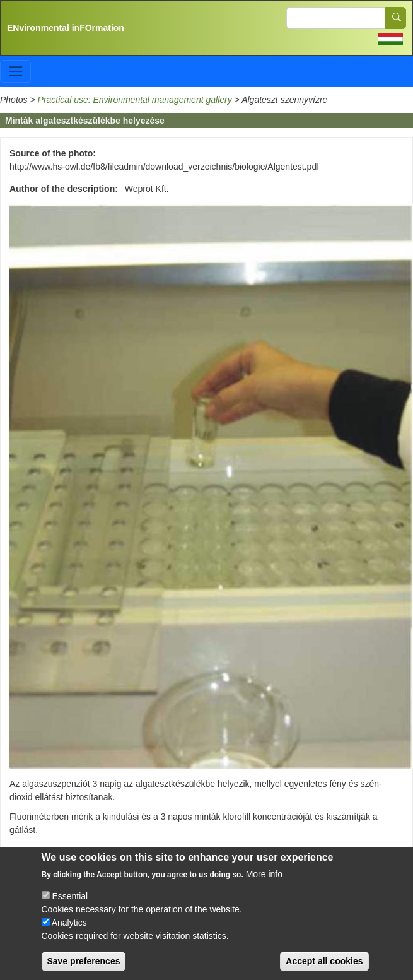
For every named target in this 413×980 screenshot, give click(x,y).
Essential (70, 908)
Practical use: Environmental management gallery (135, 100)
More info (264, 886)
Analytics (69, 935)
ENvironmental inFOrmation (66, 28)
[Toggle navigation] (15, 71)
